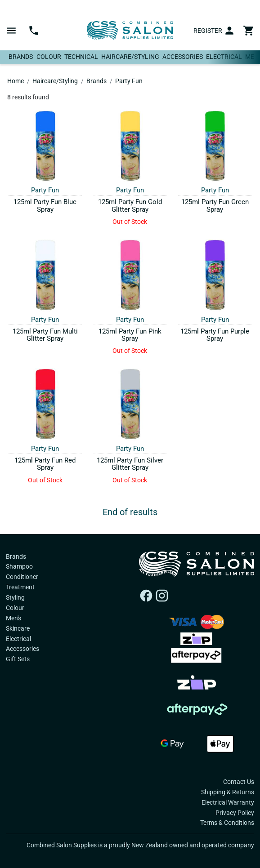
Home (16, 81)
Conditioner (22, 577)
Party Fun (129, 81)
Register (208, 31)
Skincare (18, 628)
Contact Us (239, 782)
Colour (49, 57)
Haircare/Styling (130, 57)
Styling (15, 597)
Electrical (224, 57)
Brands (21, 57)
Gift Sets (18, 659)
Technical (81, 57)
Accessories (183, 57)
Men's (13, 618)
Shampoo (19, 566)
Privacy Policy (235, 813)
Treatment (20, 587)
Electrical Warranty (228, 802)
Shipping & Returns (228, 792)
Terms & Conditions (227, 823)
